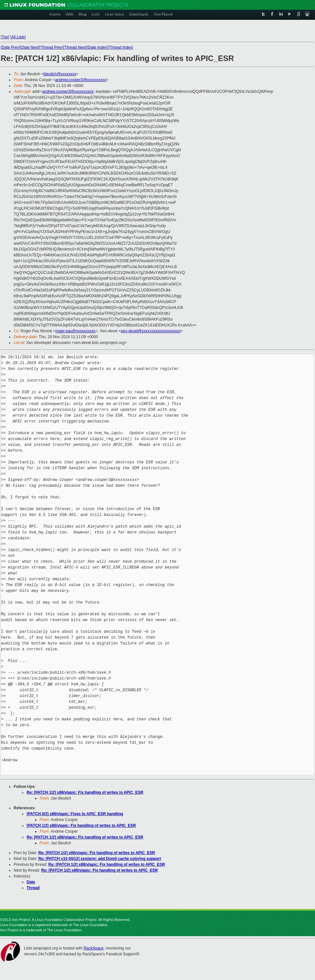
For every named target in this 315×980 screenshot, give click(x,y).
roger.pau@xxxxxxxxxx (76, 331)
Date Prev (10, 47)
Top (5, 37)
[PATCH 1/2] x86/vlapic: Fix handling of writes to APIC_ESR (81, 826)
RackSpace (93, 948)
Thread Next (75, 47)
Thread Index (121, 47)
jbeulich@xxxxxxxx (60, 74)
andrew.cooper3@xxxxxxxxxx (81, 80)
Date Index (97, 47)
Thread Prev (51, 47)
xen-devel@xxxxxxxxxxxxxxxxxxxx (151, 331)
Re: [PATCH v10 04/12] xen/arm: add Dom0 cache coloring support (100, 859)
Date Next (30, 47)
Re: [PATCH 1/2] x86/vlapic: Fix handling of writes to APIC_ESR (85, 792)
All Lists (18, 37)
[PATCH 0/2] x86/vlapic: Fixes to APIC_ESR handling (75, 814)
